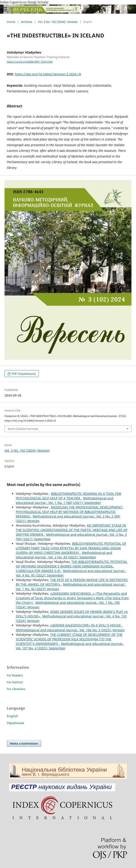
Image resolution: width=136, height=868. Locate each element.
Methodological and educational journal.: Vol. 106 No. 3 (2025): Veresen (70, 630)
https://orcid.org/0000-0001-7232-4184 (30, 62)
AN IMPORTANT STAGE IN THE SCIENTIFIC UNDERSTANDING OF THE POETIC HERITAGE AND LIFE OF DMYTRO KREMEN (72, 530)
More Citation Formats (23, 429)
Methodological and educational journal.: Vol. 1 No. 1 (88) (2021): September (65, 500)
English (12, 716)
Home (11, 22)
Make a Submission (24, 743)
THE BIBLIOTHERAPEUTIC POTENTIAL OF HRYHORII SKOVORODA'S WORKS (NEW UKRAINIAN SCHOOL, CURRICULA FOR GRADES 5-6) (72, 566)
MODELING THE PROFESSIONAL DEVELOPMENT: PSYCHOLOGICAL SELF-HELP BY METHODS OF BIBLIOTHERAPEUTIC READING (70, 512)
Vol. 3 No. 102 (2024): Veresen (58, 22)
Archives (27, 22)
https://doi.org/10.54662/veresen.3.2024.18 (48, 74)
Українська (15, 723)
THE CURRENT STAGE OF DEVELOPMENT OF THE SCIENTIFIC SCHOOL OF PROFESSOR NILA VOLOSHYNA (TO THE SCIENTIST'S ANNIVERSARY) (69, 639)
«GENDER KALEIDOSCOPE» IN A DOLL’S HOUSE (86, 625)
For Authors (15, 682)
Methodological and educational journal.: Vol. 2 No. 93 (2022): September (64, 555)
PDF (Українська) (23, 374)
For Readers (15, 675)
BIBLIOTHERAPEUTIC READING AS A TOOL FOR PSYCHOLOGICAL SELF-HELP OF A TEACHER (69, 496)
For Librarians (16, 689)
